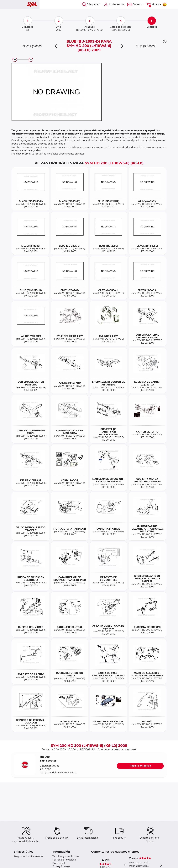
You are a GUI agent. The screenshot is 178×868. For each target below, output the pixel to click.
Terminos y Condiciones (66, 856)
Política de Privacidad (64, 860)
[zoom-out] (15, 60)
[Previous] (58, 46)
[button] (165, 41)
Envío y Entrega (61, 866)
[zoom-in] (31, 60)
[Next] (120, 46)
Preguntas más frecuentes (28, 856)
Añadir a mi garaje (140, 766)
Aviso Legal (59, 863)
